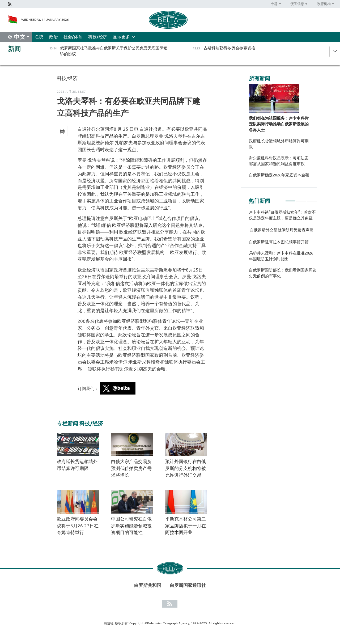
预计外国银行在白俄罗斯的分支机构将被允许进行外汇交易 (186, 468)
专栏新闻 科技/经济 (80, 423)
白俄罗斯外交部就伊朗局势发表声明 (281, 230)
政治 (53, 37)
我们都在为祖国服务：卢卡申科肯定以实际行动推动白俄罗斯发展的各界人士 (279, 124)
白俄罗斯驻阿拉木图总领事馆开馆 (279, 242)
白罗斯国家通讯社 (188, 585)
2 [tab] (301, 199)
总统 (39, 37)
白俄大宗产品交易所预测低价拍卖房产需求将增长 (131, 468)
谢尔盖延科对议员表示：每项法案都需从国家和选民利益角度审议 (279, 161)
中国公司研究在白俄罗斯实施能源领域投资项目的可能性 (131, 526)
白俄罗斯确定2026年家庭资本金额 (279, 175)
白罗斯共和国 (148, 585)
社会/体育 (73, 37)
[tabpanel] (283, 247)
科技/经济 (98, 37)
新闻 (14, 49)
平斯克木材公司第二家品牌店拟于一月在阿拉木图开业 (186, 526)
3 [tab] (312, 199)
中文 (20, 37)
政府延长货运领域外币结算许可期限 (279, 144)
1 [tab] (290, 199)
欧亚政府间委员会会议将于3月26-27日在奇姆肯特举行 (78, 526)
